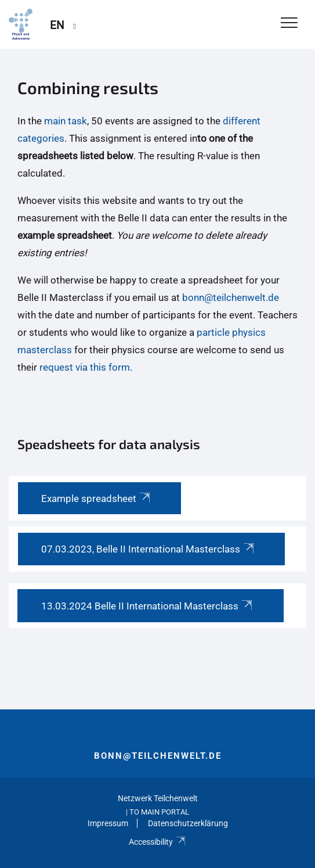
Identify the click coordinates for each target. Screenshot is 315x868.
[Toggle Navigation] (289, 24)
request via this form (85, 367)
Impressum (108, 823)
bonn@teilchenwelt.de (231, 297)
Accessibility (157, 842)
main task (66, 121)
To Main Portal (159, 812)
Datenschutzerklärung (188, 823)
